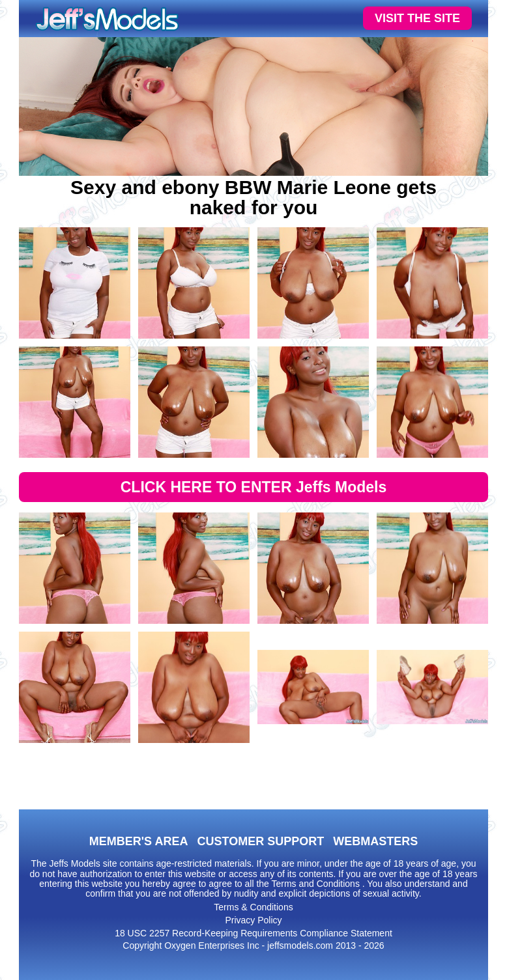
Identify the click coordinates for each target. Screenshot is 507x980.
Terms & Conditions (253, 907)
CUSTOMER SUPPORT (260, 841)
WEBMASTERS (375, 841)
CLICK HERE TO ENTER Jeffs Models (254, 487)
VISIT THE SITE (417, 18)
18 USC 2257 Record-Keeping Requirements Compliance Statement (254, 933)
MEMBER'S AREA (139, 841)
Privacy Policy (253, 920)
